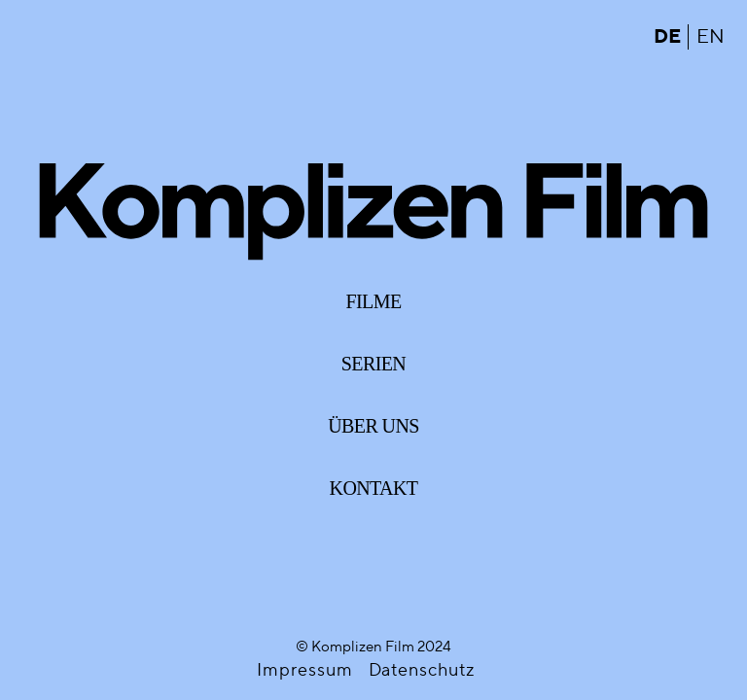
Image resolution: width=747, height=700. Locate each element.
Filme (374, 301)
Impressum (304, 670)
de (667, 37)
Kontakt (374, 488)
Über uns (373, 426)
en (710, 37)
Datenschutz (422, 670)
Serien (373, 364)
